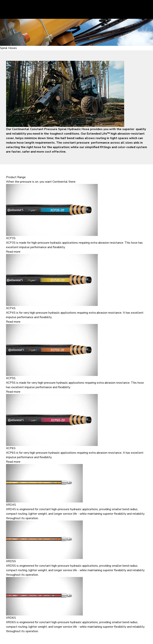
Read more (13, 252)
